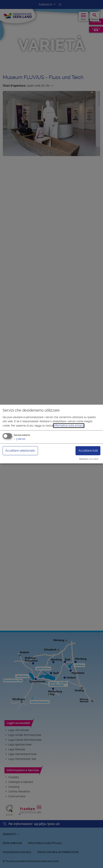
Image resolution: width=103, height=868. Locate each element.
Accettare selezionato (20, 451)
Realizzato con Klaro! (89, 459)
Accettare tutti (88, 451)
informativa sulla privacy (69, 426)
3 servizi (20, 439)
